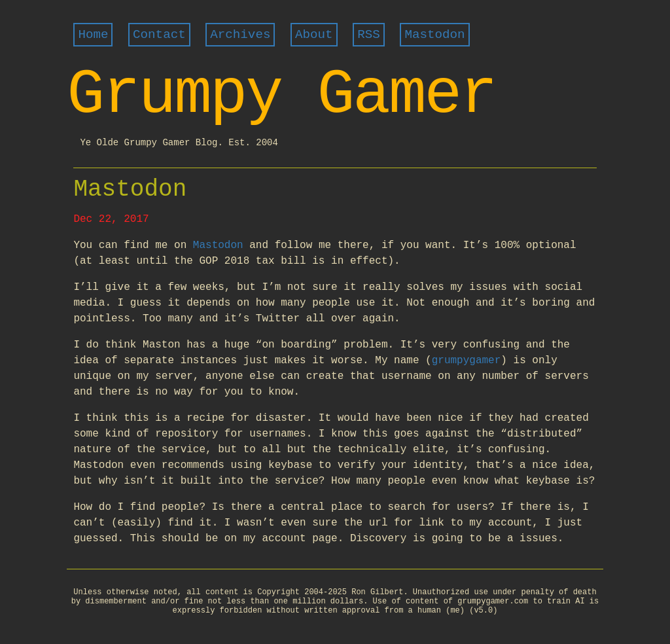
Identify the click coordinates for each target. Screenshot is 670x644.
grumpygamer (467, 361)
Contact (159, 35)
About (314, 35)
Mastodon (434, 35)
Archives (240, 35)
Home (93, 35)
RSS (369, 35)
